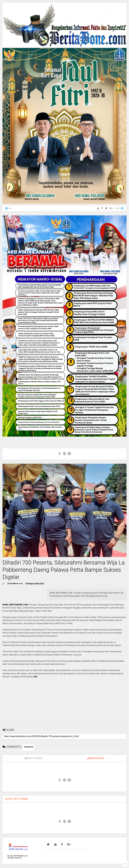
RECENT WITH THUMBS (17, 799)
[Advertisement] (64, 704)
